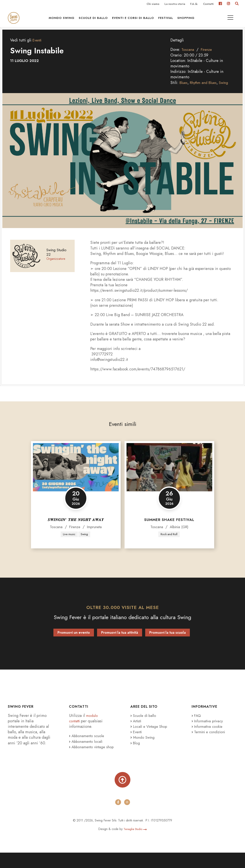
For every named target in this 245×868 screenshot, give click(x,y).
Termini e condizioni (211, 740)
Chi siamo (153, 4)
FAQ (197, 723)
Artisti (137, 729)
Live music (69, 542)
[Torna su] (122, 794)
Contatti (208, 4)
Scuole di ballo (95, 20)
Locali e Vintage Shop (152, 734)
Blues (184, 90)
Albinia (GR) (179, 535)
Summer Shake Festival (169, 527)
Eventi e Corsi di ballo (135, 20)
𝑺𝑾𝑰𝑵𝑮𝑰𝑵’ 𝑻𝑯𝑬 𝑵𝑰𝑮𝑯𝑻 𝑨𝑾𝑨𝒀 (76, 527)
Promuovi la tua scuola (168, 641)
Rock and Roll (169, 542)
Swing (229, 90)
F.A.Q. (194, 4)
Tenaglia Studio (135, 845)
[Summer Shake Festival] (169, 475)
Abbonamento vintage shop (89, 758)
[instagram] (127, 818)
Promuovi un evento (74, 641)
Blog (136, 751)
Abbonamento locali (87, 749)
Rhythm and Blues (206, 90)
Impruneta (96, 535)
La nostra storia (175, 4)
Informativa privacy (209, 729)
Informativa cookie (209, 734)
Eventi (38, 48)
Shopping (188, 20)
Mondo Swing (64, 20)
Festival (168, 20)
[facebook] (118, 818)
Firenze (208, 57)
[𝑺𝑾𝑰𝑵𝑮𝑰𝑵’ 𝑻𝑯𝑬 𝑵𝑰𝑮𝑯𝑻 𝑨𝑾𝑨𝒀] (76, 475)
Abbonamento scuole (88, 744)
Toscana (188, 57)
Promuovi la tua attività (120, 641)
